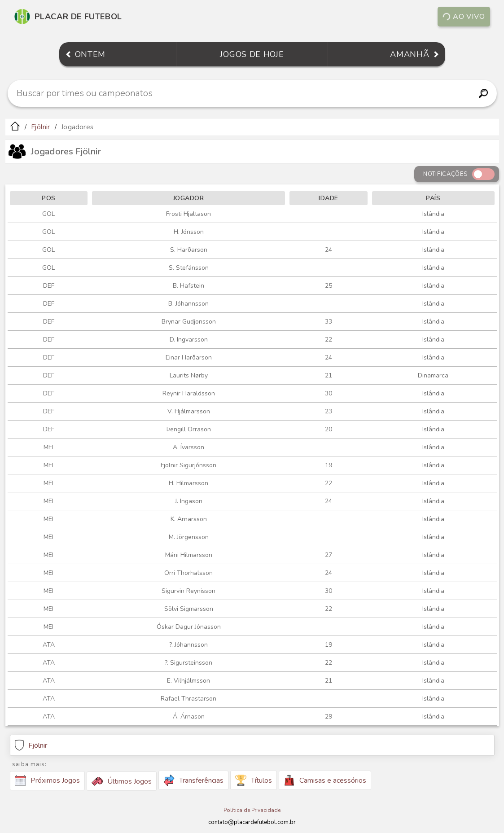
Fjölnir (40, 127)
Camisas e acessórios (325, 780)
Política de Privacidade (252, 810)
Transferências (193, 780)
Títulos (254, 780)
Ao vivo (464, 17)
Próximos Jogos (47, 780)
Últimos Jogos (122, 781)
